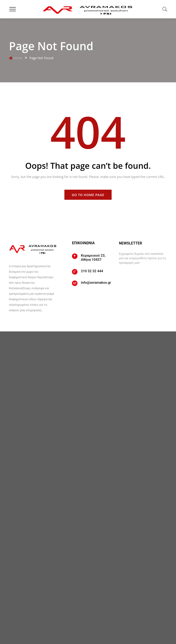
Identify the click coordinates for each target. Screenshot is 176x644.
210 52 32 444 (92, 271)
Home (18, 58)
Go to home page (88, 195)
